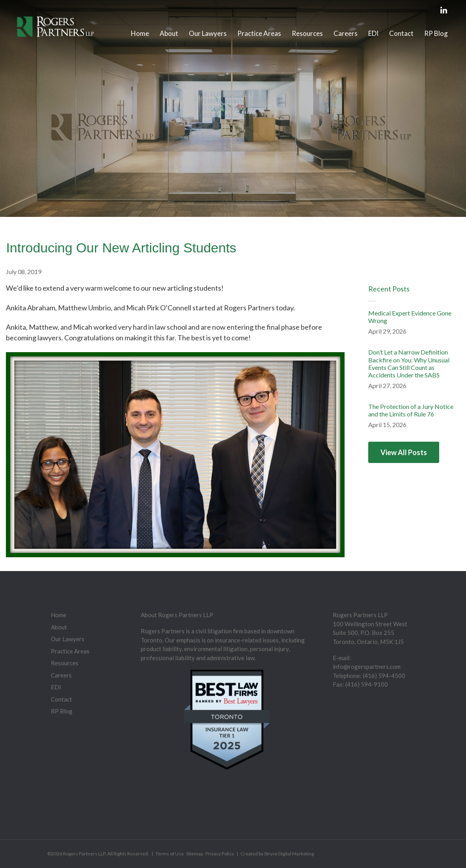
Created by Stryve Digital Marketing (277, 854)
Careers (346, 33)
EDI (373, 33)
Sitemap (195, 854)
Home (140, 33)
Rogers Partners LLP (84, 854)
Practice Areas (259, 33)
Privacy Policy (220, 854)
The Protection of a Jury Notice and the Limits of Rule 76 (411, 410)
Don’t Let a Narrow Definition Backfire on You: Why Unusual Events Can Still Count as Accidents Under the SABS (409, 363)
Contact (401, 33)
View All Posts (404, 452)
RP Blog (436, 33)
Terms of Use (170, 854)
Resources (307, 33)
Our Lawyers (208, 33)
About (169, 33)
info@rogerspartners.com (367, 666)
